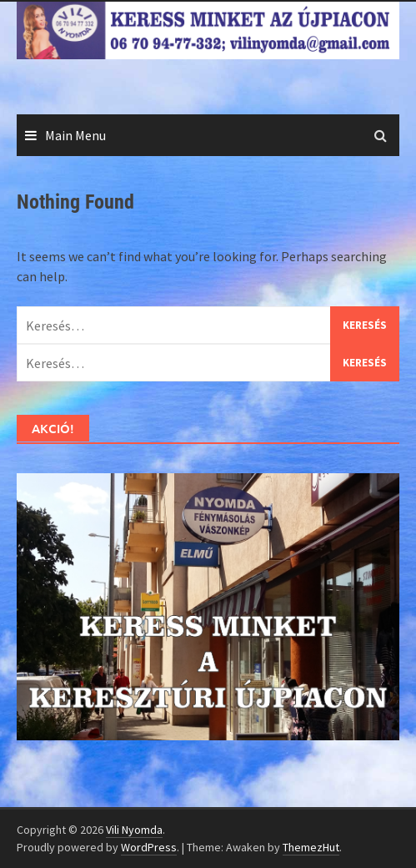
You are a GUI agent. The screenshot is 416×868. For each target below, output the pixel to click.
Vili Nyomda (134, 830)
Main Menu (75, 135)
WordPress (149, 847)
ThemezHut (311, 847)
